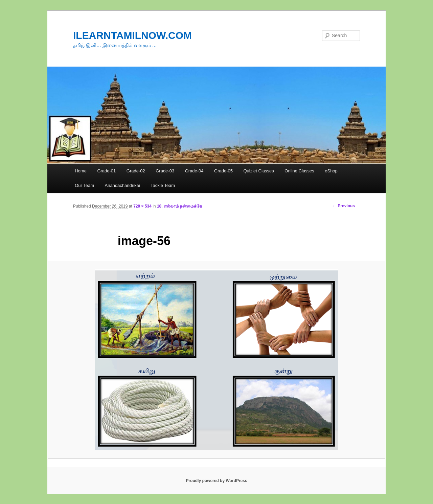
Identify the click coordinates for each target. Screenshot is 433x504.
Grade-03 (165, 171)
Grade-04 (194, 171)
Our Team (84, 185)
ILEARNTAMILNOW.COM (132, 35)
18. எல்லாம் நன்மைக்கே (180, 206)
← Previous (344, 206)
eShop (331, 171)
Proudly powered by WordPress (216, 481)
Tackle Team (163, 185)
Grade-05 (223, 171)
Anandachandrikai (122, 185)
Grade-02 (136, 171)
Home (81, 171)
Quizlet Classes (258, 171)
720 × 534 (142, 206)
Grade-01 (106, 171)
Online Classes (299, 171)
